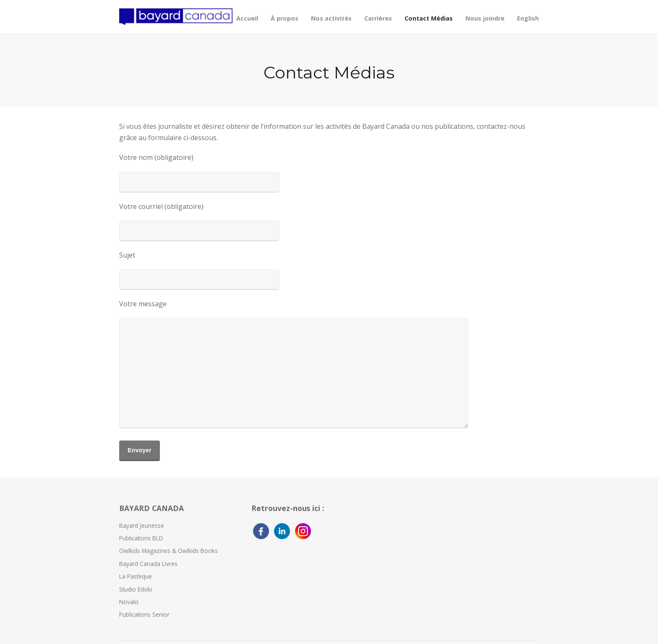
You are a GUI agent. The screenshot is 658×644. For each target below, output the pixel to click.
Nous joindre (485, 18)
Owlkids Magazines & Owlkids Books (168, 551)
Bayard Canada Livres (148, 564)
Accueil (247, 18)
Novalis (129, 602)
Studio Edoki (136, 589)
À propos (285, 18)
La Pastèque (136, 576)
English (528, 18)
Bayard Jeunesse (142, 525)
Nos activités (331, 18)
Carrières (378, 18)
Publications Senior (144, 614)
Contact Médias (429, 18)
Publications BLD (141, 538)
